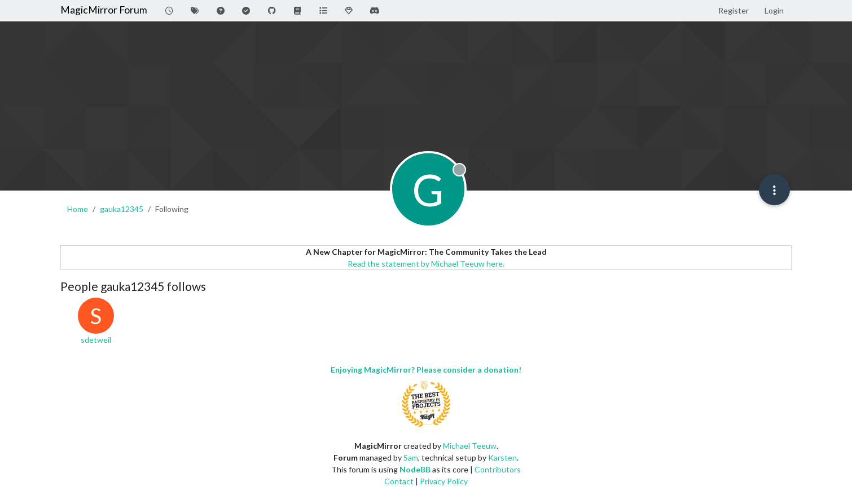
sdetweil (96, 340)
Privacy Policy (444, 481)
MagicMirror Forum (104, 10)
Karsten (502, 457)
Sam (411, 457)
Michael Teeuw (470, 446)
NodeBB (415, 469)
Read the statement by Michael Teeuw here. (426, 264)
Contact (399, 481)
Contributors (498, 469)
